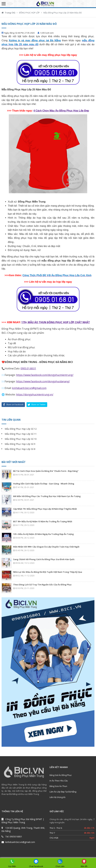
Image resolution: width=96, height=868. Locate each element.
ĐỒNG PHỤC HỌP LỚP (29, 13)
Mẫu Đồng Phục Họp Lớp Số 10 (21, 439)
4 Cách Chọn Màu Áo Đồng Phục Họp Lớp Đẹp (61, 111)
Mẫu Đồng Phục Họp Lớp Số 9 (20, 444)
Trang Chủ (10, 13)
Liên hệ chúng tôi (57, 797)
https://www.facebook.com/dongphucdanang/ (43, 381)
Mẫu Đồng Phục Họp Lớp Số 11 (21, 434)
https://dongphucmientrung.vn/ (35, 394)
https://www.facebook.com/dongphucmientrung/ (45, 375)
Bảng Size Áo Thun (58, 786)
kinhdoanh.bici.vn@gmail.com (29, 388)
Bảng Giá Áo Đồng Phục (61, 775)
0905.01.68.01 (28, 368)
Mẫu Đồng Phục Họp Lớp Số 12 (21, 429)
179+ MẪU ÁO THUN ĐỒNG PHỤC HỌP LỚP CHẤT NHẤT (56, 322)
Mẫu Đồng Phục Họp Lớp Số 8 (20, 449)
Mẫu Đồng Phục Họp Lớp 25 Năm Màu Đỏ (63, 13)
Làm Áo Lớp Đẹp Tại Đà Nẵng (63, 792)
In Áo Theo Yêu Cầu (59, 781)
